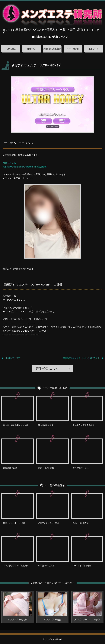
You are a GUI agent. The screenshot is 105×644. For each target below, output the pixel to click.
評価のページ (40, 319)
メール (43, 331)
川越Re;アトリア (13, 358)
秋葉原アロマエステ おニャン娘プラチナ (81, 358)
